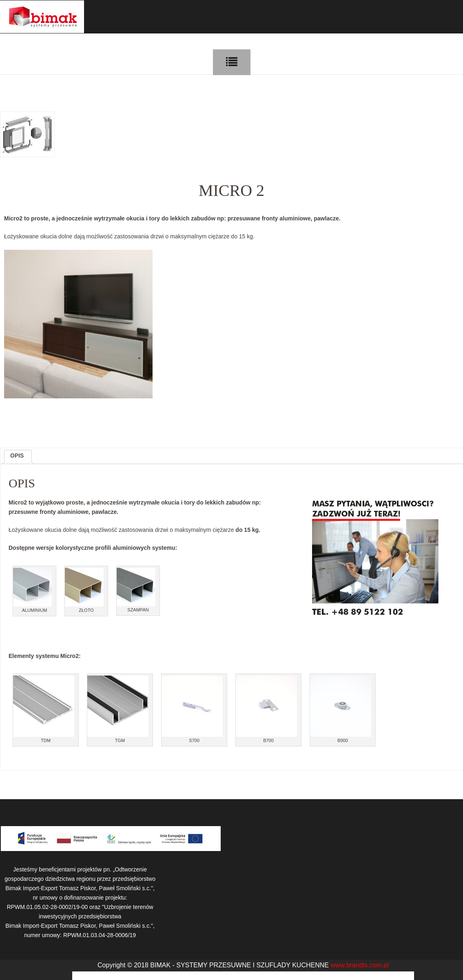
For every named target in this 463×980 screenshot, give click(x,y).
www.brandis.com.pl (359, 965)
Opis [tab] (17, 456)
